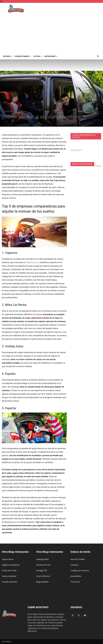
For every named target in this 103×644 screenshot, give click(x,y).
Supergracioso (42, 559)
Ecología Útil (42, 570)
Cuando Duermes (10, 582)
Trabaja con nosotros (80, 570)
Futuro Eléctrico (43, 576)
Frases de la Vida (9, 570)
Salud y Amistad (9, 576)
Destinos (8, 56)
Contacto (75, 565)
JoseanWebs (76, 576)
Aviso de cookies (78, 559)
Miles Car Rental (35, 314)
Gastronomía (51, 56)
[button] (98, 56)
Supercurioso (8, 559)
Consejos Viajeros (23, 56)
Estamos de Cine (43, 565)
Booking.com (76, 150)
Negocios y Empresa (11, 565)
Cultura (38, 56)
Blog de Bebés (42, 582)
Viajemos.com (32, 262)
